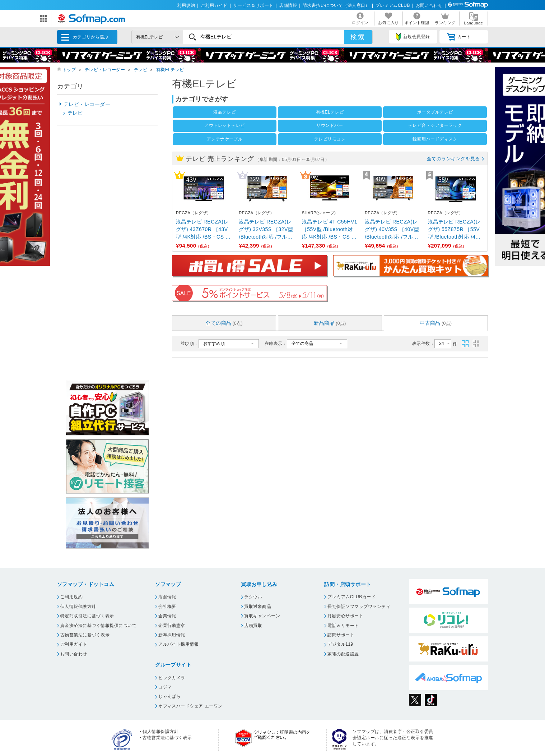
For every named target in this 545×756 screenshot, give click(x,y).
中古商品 (436, 323)
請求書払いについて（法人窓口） (336, 5)
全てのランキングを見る (453, 159)
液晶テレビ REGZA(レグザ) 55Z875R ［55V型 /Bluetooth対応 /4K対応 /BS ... (454, 230)
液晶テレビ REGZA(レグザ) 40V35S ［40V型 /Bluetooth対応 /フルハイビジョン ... (392, 230)
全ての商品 (224, 323)
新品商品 (330, 323)
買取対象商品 (258, 607)
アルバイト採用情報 (178, 644)
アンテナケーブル (225, 139)
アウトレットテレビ (224, 125)
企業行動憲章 (172, 626)
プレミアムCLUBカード (351, 597)
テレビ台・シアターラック (435, 125)
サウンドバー (330, 125)
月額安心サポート (345, 616)
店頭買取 (253, 626)
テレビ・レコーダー (105, 70)
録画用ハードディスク (435, 139)
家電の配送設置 (343, 654)
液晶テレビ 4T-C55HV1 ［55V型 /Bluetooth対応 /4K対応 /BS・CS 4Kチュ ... (330, 230)
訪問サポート (341, 635)
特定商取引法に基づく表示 (87, 616)
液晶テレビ (224, 112)
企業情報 (167, 616)
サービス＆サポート (253, 5)
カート (459, 37)
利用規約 (186, 5)
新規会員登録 (413, 37)
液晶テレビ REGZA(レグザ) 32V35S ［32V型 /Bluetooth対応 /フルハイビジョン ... (266, 230)
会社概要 (167, 607)
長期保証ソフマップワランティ (359, 607)
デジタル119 (340, 644)
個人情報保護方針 (78, 607)
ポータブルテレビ (435, 112)
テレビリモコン (330, 139)
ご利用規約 (71, 597)
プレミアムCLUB (393, 5)
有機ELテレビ (170, 70)
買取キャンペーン (262, 616)
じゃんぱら (169, 696)
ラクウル (253, 597)
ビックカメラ (172, 678)
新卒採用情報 (172, 635)
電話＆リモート (343, 626)
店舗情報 (288, 5)
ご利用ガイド (214, 5)
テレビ (141, 70)
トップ (69, 70)
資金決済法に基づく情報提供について (98, 626)
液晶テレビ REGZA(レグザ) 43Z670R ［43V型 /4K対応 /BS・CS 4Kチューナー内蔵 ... (202, 230)
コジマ (165, 687)
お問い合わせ (429, 5)
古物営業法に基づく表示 (85, 635)
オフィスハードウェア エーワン (190, 706)
